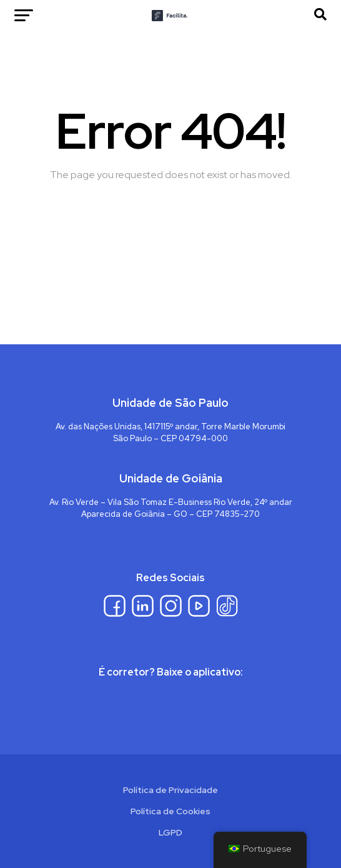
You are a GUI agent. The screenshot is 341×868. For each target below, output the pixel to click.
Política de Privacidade (170, 790)
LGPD (170, 832)
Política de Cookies (170, 811)
